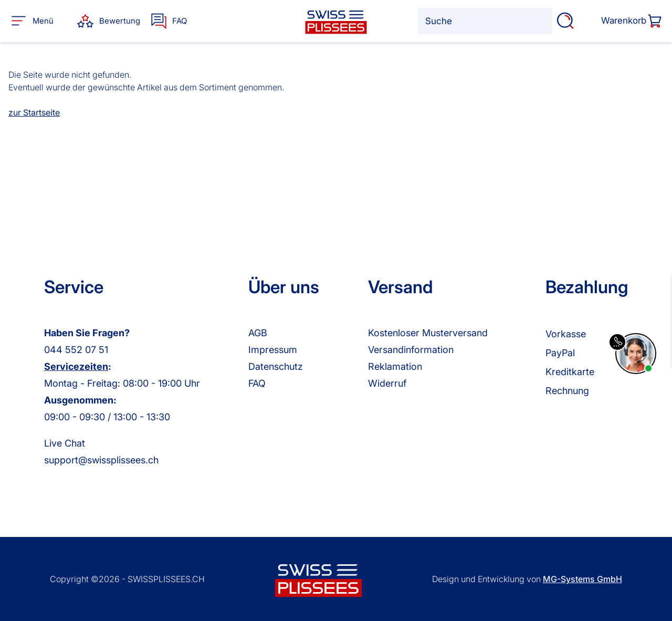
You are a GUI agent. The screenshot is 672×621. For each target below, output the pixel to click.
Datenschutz (276, 366)
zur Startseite (34, 112)
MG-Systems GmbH (582, 579)
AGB (258, 333)
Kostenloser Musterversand (428, 333)
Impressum (273, 350)
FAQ (257, 383)
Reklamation (395, 366)
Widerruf (387, 383)
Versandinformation (411, 350)
